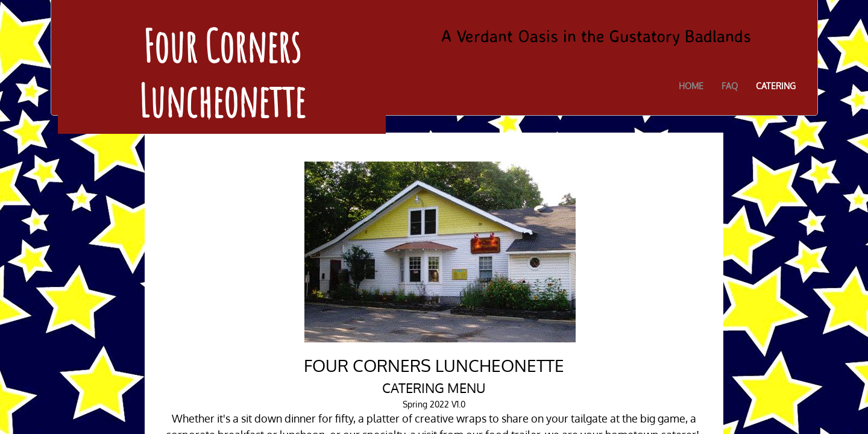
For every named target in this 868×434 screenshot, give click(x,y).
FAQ (730, 86)
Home (691, 86)
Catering (776, 86)
